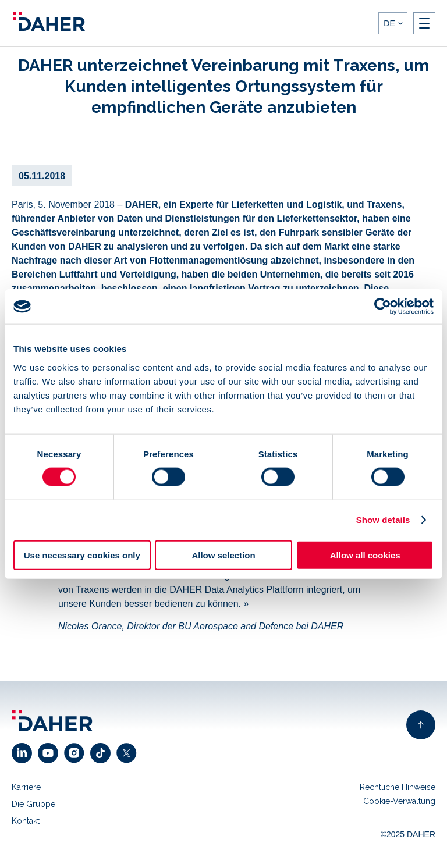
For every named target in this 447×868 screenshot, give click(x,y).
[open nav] (424, 23)
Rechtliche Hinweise (398, 787)
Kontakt (26, 821)
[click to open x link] (130, 753)
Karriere (26, 787)
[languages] (393, 23)
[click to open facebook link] (103, 753)
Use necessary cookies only (82, 555)
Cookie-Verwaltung (399, 801)
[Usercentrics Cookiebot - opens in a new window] (383, 307)
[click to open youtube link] (51, 753)
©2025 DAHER (408, 834)
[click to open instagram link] (77, 753)
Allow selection (223, 555)
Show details (383, 520)
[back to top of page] (421, 725)
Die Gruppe (33, 804)
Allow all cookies (365, 555)
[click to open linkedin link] (25, 753)
